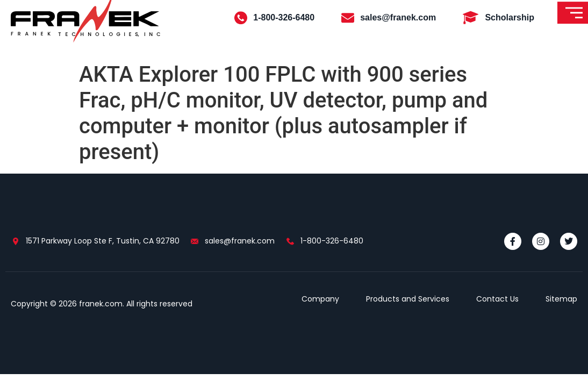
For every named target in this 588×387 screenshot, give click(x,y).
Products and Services (408, 299)
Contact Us (497, 299)
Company (320, 299)
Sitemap (561, 299)
